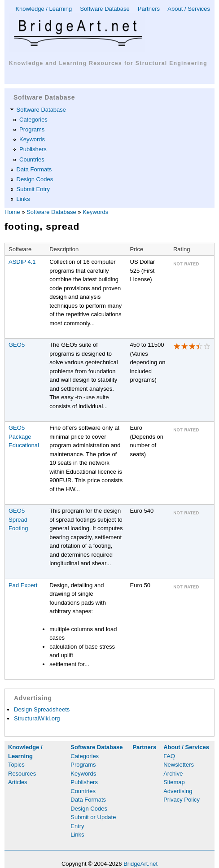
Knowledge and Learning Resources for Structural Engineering (108, 63)
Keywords (32, 139)
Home (12, 212)
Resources (22, 774)
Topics (16, 765)
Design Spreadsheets (42, 709)
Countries (32, 159)
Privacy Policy (182, 800)
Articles (18, 782)
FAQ (169, 756)
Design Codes (35, 179)
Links (23, 199)
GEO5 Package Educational (24, 436)
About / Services (189, 9)
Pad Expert (23, 585)
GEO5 (17, 345)
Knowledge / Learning (44, 9)
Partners (149, 9)
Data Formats (34, 169)
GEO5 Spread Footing (18, 519)
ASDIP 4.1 (22, 262)
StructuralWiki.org (37, 718)
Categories (33, 120)
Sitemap (174, 782)
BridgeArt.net (140, 864)
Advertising (178, 791)
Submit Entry (33, 189)
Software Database (105, 9)
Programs (32, 129)
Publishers (33, 149)
